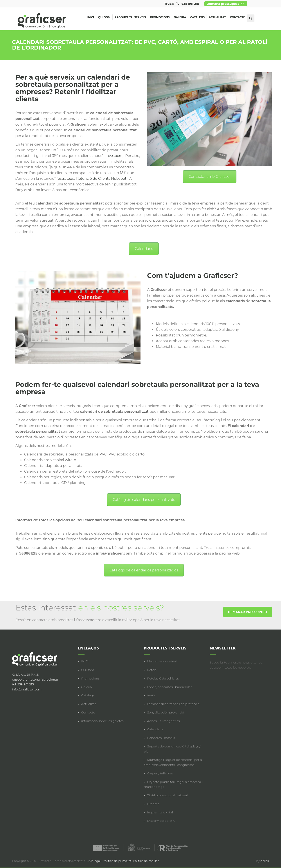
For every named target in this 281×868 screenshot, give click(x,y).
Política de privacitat (117, 861)
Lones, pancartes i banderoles (170, 687)
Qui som (104, 17)
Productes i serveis (130, 18)
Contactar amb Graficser (210, 177)
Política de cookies (146, 861)
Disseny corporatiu (161, 821)
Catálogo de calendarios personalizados (144, 570)
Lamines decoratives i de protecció (173, 704)
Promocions (160, 17)
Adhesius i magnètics (163, 721)
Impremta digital (160, 812)
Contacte (238, 17)
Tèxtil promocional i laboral (167, 795)
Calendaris (144, 249)
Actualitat (217, 17)
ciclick (265, 861)
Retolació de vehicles (163, 678)
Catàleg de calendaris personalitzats (144, 500)
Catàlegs (197, 17)
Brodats (153, 804)
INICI (85, 661)
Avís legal (95, 861)
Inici (91, 17)
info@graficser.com (27, 689)
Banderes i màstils (161, 738)
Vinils (151, 695)
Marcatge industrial (162, 661)
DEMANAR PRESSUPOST (248, 612)
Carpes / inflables (160, 773)
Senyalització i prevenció (166, 712)
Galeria (180, 17)
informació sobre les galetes (102, 721)
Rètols (152, 670)
